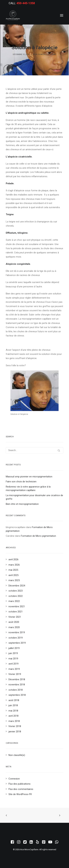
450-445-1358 (26, 3)
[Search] (34, 450)
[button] (62, 15)
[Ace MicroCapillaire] (13, 15)
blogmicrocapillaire (46, 54)
